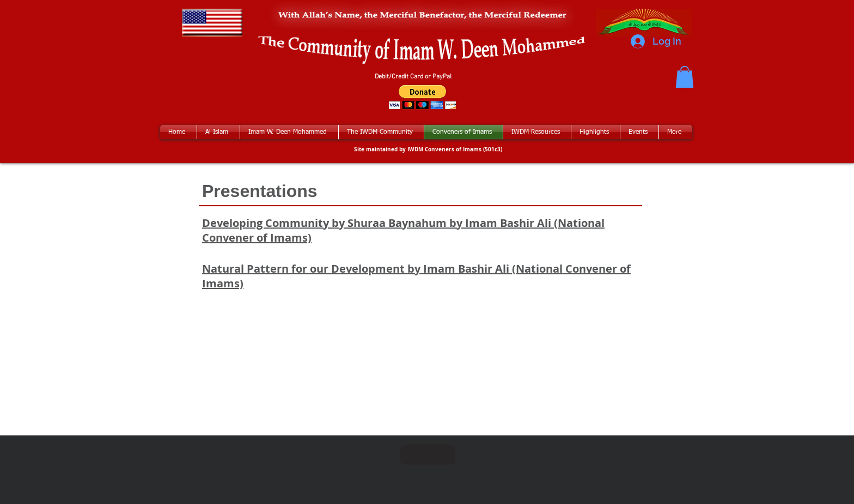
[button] (685, 77)
